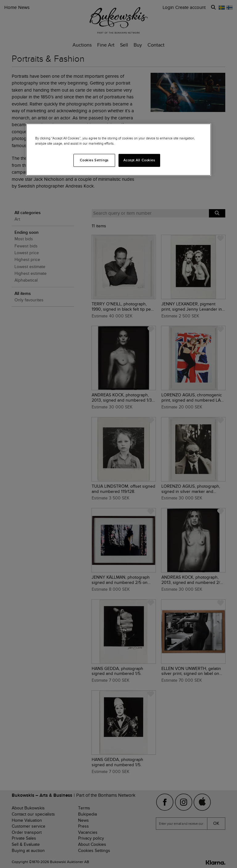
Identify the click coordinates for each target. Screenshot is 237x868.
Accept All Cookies (139, 160)
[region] (118, 150)
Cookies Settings (94, 160)
